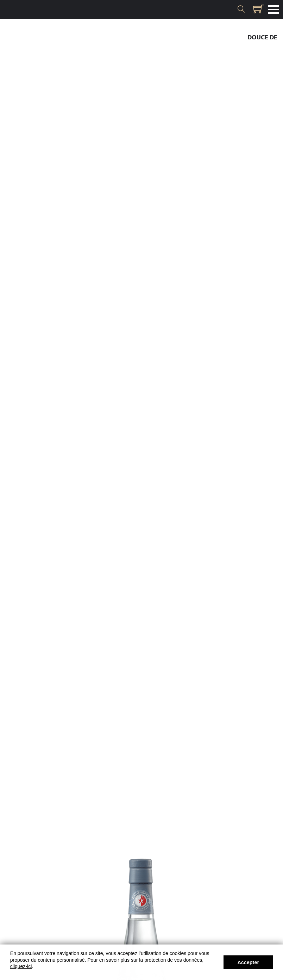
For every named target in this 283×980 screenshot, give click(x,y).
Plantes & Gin (256, 68)
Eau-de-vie (261, 27)
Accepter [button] (248, 962)
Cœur (269, 58)
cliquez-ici (21, 966)
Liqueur (265, 48)
